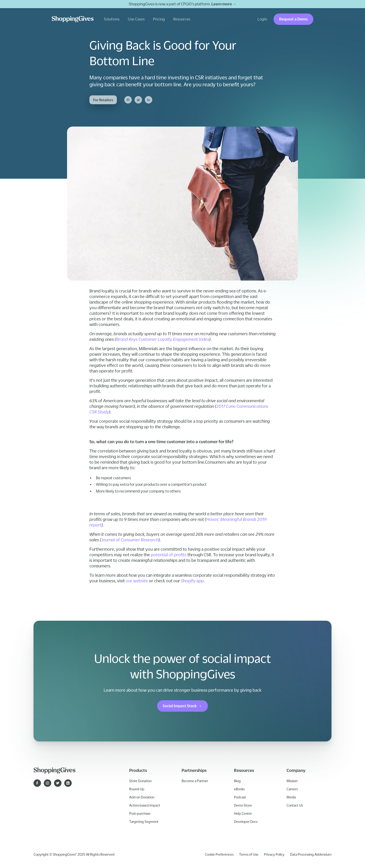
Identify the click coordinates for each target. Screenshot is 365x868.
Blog (237, 781)
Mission (292, 781)
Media (291, 797)
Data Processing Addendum (311, 854)
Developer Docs (246, 821)
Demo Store (243, 805)
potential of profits (169, 555)
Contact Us (295, 805)
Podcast (240, 797)
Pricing (159, 19)
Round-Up (137, 789)
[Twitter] (138, 100)
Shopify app (192, 581)
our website (137, 581)
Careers (292, 789)
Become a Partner (195, 781)
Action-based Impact (145, 805)
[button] (112, 19)
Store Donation (140, 781)
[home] (73, 19)
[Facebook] (128, 100)
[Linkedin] (149, 100)
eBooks (239, 789)
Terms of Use (249, 854)
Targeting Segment (144, 821)
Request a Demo (293, 19)
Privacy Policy (274, 854)
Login (262, 19)
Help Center (243, 813)
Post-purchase (140, 813)
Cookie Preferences (219, 854)
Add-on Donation (142, 797)
